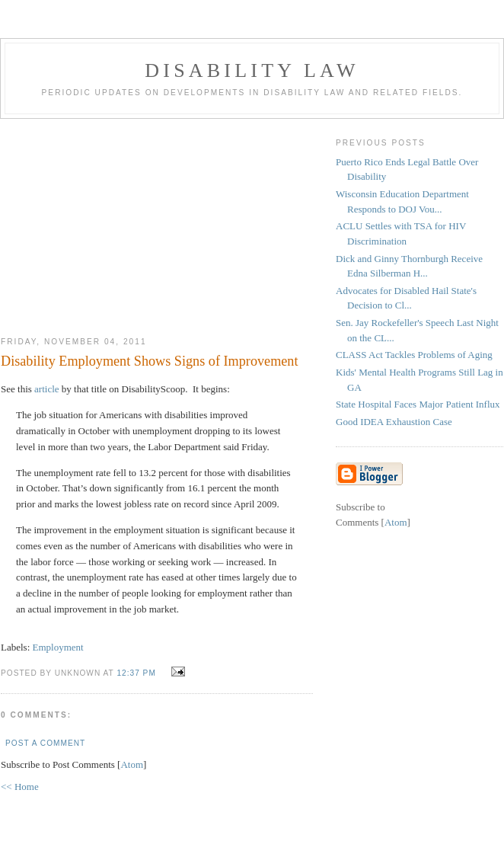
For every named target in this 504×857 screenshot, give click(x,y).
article (46, 389)
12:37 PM (137, 673)
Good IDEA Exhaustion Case (394, 422)
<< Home (20, 787)
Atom (132, 764)
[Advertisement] (157, 222)
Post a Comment (45, 743)
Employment (58, 647)
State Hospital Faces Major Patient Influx (418, 404)
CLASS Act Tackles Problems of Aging (414, 355)
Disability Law (252, 70)
